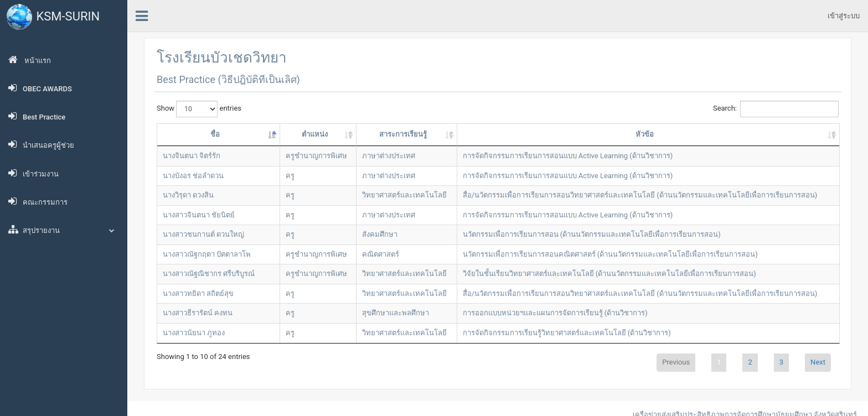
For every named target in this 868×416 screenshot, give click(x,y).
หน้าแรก (30, 60)
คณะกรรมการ (38, 201)
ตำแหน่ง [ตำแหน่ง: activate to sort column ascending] (315, 134)
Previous (676, 362)
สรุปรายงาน (64, 230)
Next (818, 362)
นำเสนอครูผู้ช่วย (41, 144)
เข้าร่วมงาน (33, 173)
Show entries (199, 109)
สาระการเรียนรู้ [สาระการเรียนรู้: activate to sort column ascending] (403, 134)
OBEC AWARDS (40, 88)
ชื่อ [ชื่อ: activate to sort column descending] (215, 134)
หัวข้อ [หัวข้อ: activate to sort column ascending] (645, 134)
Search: (776, 109)
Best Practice (37, 116)
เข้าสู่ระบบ (844, 16)
